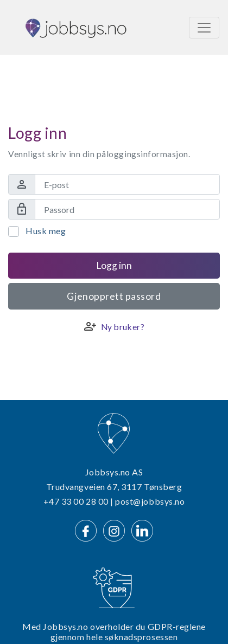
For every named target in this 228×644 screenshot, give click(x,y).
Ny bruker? (123, 327)
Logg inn (114, 265)
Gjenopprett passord (114, 296)
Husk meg (46, 231)
